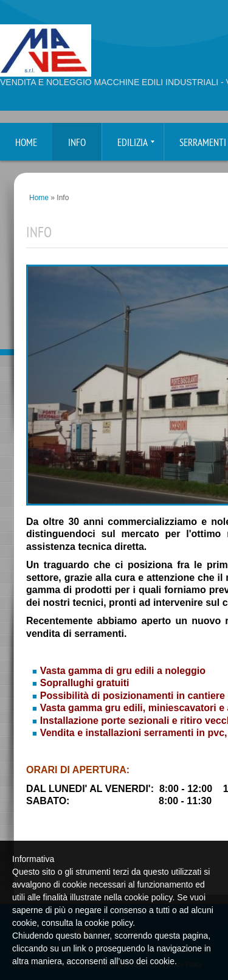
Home (26, 143)
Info (77, 143)
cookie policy (109, 923)
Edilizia (136, 143)
